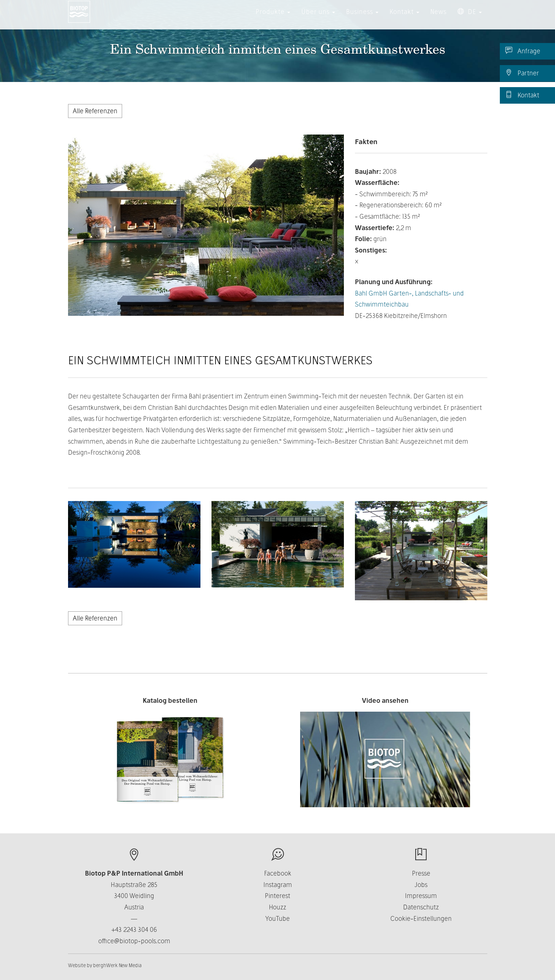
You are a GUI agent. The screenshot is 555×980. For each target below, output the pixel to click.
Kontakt (522, 95)
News (438, 18)
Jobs (421, 885)
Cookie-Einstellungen (421, 918)
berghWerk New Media (117, 965)
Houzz (277, 907)
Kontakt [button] (404, 18)
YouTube (277, 918)
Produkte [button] (273, 18)
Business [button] (362, 18)
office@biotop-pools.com (134, 941)
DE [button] (470, 18)
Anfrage (523, 51)
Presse (421, 873)
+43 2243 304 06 (134, 929)
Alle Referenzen (95, 111)
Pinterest (277, 896)
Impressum (421, 896)
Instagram (278, 885)
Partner (522, 73)
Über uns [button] (318, 18)
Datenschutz (421, 907)
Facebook (278, 873)
